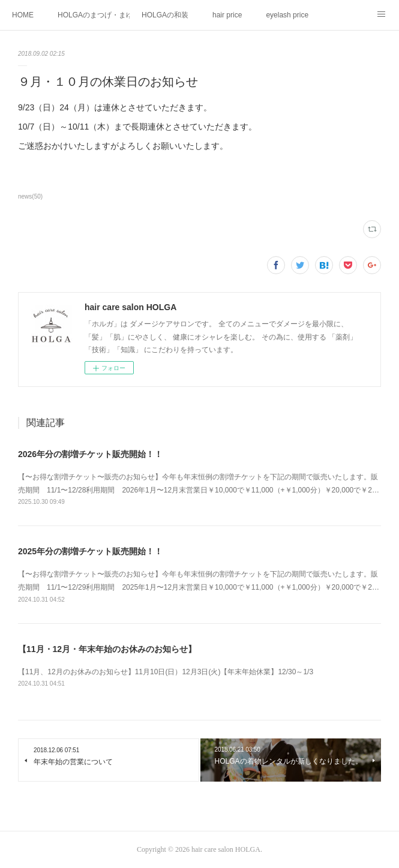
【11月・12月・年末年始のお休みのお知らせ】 (107, 649)
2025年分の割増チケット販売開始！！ (90, 551)
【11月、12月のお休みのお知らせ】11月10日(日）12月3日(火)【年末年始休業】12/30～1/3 (166, 672)
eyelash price (287, 15)
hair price (227, 15)
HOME (23, 15)
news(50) (30, 196)
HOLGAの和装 (165, 15)
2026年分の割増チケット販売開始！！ (90, 454)
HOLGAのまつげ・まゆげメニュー (94, 15)
